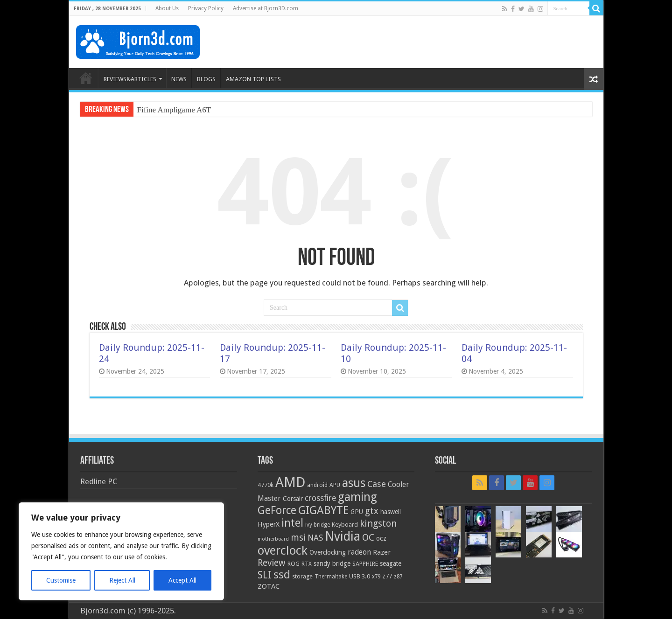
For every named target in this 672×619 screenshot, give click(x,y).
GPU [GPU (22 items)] (357, 512)
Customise (61, 580)
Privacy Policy (206, 8)
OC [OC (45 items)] (368, 537)
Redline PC (99, 481)
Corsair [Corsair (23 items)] (293, 499)
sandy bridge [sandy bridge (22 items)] (332, 563)
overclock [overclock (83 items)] (283, 550)
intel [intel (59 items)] (292, 523)
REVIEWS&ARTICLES (130, 79)
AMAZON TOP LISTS (253, 79)
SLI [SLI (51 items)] (265, 575)
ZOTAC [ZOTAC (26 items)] (269, 586)
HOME (86, 78)
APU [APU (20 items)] (335, 485)
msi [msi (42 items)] (298, 538)
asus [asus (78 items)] (354, 483)
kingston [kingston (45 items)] (378, 523)
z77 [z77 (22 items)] (387, 576)
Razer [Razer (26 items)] (382, 552)
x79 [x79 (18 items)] (376, 577)
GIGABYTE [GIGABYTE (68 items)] (323, 510)
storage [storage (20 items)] (302, 576)
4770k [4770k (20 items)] (266, 485)
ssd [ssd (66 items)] (282, 575)
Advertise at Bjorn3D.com (266, 8)
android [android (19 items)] (317, 485)
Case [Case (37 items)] (377, 484)
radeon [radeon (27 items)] (359, 552)
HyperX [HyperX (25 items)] (269, 524)
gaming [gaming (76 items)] (357, 497)
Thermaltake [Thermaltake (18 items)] (331, 577)
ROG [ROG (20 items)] (294, 564)
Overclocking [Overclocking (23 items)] (328, 552)
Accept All (182, 580)
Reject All (122, 580)
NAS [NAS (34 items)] (315, 538)
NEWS (179, 79)
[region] (121, 551)
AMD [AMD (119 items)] (290, 482)
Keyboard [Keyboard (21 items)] (345, 525)
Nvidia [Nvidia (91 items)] (343, 536)
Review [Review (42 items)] (272, 563)
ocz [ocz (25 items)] (381, 538)
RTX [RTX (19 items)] (307, 564)
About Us (167, 8)
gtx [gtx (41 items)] (372, 511)
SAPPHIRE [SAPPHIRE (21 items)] (365, 564)
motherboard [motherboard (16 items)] (273, 539)
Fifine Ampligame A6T (174, 110)
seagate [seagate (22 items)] (391, 563)
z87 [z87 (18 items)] (398, 577)
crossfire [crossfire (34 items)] (320, 498)
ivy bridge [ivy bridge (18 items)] (318, 525)
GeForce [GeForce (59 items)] (277, 510)
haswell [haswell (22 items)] (391, 512)
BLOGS (206, 79)
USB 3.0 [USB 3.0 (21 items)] (360, 576)
